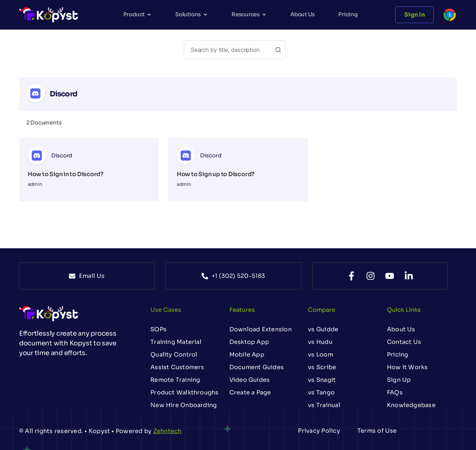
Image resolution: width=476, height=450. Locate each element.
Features (242, 310)
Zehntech (168, 431)
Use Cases (166, 310)
